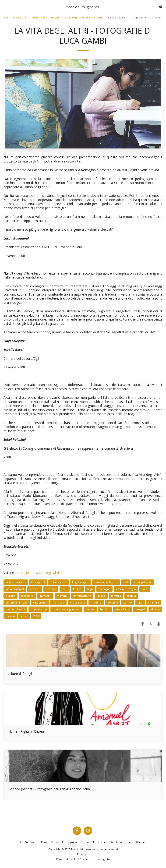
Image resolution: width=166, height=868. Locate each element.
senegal (140, 609)
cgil (126, 582)
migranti (62, 596)
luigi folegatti (80, 582)
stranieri (154, 602)
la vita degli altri (16, 582)
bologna (113, 602)
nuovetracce (39, 609)
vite (140, 602)
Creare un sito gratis (97, 859)
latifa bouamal (15, 589)
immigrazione (82, 596)
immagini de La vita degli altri (37, 573)
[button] (5, 7)
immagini (45, 596)
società (131, 596)
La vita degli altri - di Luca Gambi (84, 17)
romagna (104, 589)
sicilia (24, 616)
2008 (36, 616)
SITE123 (77, 859)
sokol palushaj (143, 582)
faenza (77, 589)
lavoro (101, 596)
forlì (65, 589)
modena (96, 602)
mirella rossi (58, 582)
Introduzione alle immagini (42, 17)
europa (11, 596)
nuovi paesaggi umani (66, 609)
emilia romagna (126, 589)
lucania (10, 616)
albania (155, 609)
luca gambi (38, 582)
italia (145, 589)
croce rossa (78, 602)
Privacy (82, 854)
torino (128, 602)
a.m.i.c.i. (35, 589)
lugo (90, 589)
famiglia (116, 596)
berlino (105, 609)
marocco (58, 602)
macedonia (122, 609)
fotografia (27, 596)
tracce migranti (15, 609)
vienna (90, 609)
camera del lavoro (106, 582)
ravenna (51, 589)
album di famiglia (17, 602)
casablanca (40, 602)
